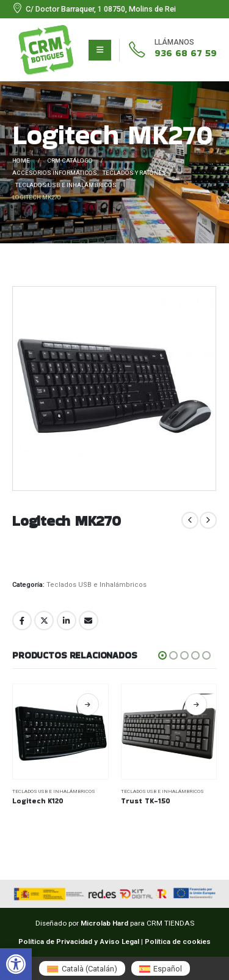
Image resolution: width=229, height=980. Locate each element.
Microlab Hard (104, 923)
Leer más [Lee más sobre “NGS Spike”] (71, 704)
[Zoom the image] (46, 30)
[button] (16, 964)
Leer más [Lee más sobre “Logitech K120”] (180, 704)
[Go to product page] (153, 732)
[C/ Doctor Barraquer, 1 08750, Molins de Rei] (94, 9)
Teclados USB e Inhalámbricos (96, 585)
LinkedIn (67, 621)
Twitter (44, 621)
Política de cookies (178, 941)
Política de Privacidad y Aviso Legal (79, 941)
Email (89, 621)
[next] (208, 520)
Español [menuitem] (168, 969)
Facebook (22, 621)
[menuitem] (82, 968)
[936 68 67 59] (168, 50)
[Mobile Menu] (100, 50)
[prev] (190, 520)
